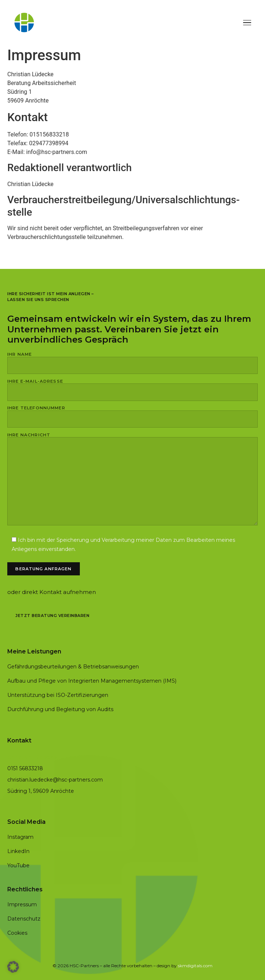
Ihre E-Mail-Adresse (132, 387)
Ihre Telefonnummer (132, 414)
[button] (13, 967)
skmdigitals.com (195, 966)
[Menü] (247, 23)
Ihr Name (132, 360)
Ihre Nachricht (132, 480)
